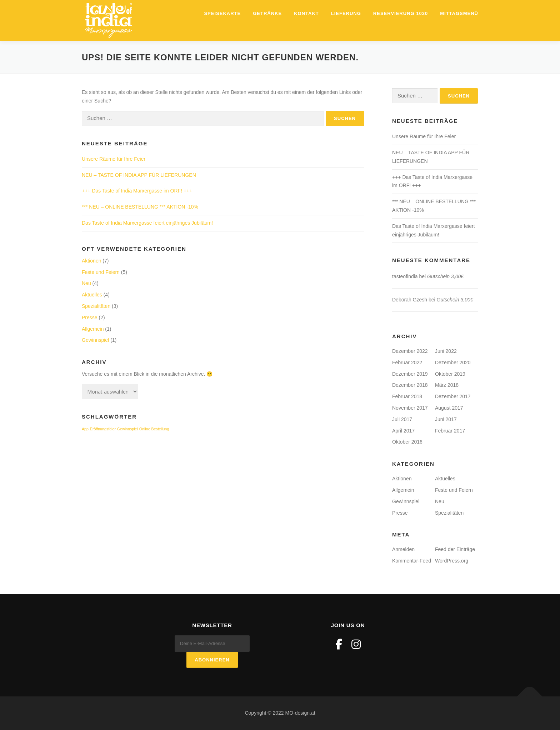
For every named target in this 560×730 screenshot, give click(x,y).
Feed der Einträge (455, 549)
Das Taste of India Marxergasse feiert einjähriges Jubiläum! (147, 223)
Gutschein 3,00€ (445, 276)
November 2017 (410, 408)
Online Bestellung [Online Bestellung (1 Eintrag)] (154, 429)
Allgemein (93, 329)
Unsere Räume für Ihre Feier (114, 159)
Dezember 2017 (453, 396)
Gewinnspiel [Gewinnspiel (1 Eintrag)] (127, 429)
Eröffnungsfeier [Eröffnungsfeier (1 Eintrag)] (103, 429)
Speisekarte (222, 13)
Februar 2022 (407, 362)
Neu (86, 283)
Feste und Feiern (101, 272)
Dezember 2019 (410, 374)
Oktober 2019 (450, 374)
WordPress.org (452, 561)
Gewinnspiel (95, 340)
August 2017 (449, 408)
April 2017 (403, 431)
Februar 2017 (450, 431)
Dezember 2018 (410, 385)
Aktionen (91, 261)
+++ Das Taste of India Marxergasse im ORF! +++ (137, 191)
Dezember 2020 (453, 362)
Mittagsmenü (459, 13)
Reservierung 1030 (401, 13)
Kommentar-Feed (412, 561)
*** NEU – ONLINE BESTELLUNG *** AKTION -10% (140, 207)
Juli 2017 (402, 419)
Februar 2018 (407, 396)
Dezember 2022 (410, 351)
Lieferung (346, 13)
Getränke (267, 13)
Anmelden (403, 549)
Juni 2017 (446, 419)
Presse (90, 317)
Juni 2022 (446, 351)
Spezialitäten (96, 306)
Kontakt (306, 13)
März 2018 (447, 385)
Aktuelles (92, 295)
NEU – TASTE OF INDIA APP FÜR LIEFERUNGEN (139, 175)
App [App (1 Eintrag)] (85, 429)
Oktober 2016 (407, 442)
